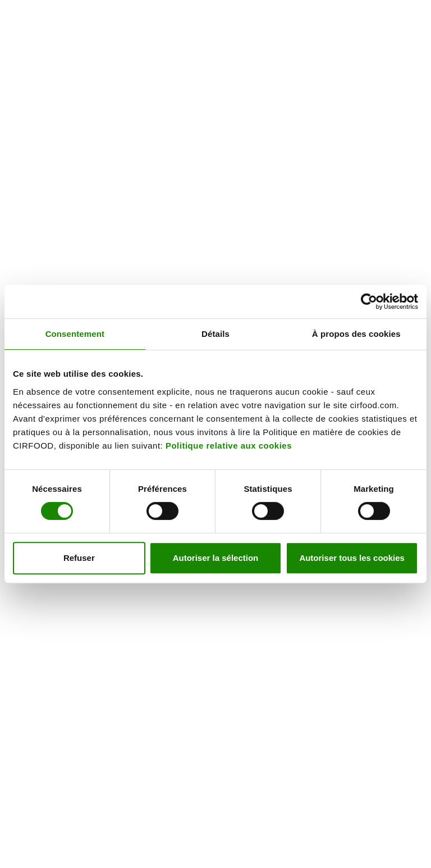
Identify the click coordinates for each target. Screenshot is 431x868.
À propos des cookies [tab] (356, 334)
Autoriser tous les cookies (352, 558)
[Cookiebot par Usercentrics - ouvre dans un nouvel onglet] (369, 301)
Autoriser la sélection (216, 558)
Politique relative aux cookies (229, 446)
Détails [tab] (215, 334)
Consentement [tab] (75, 334)
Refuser (79, 558)
